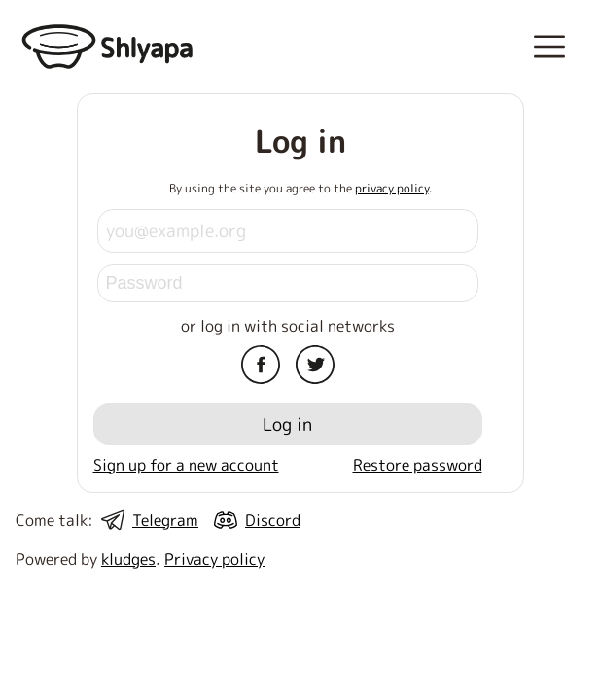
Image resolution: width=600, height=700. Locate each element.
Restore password (418, 465)
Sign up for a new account (186, 465)
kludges (128, 559)
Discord (273, 520)
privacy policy (392, 188)
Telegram (165, 520)
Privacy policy (214, 559)
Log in (287, 424)
